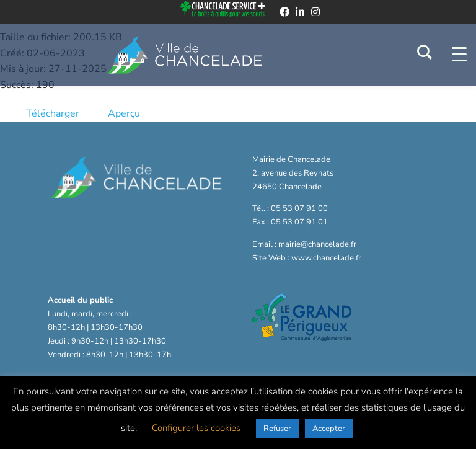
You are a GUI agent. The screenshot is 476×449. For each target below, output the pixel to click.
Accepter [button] (329, 429)
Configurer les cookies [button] (196, 428)
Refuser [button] (277, 429)
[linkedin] (300, 12)
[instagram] (315, 12)
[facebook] (284, 12)
